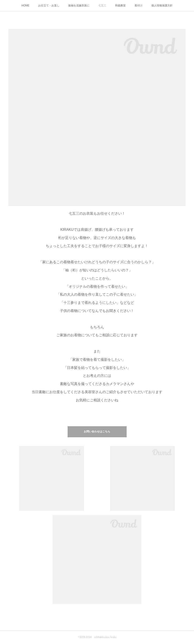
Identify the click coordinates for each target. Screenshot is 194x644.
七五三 (102, 6)
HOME (25, 6)
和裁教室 (120, 6)
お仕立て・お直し (49, 6)
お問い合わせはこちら (97, 432)
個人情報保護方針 (162, 6)
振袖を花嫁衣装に (79, 6)
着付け (139, 6)
